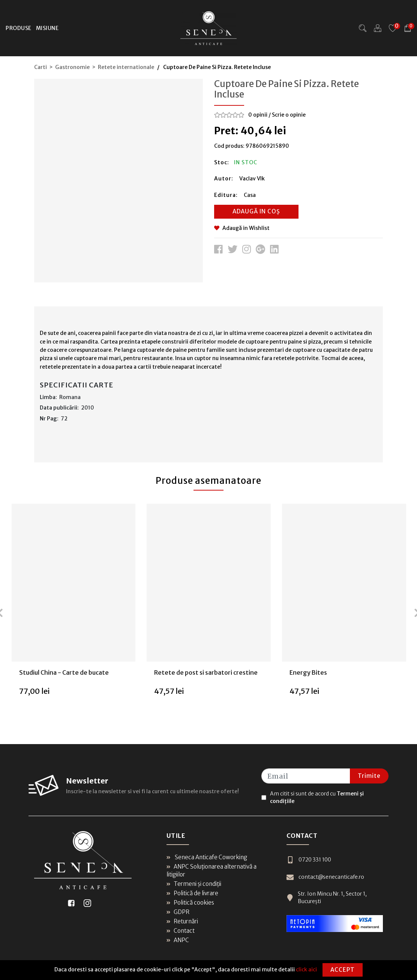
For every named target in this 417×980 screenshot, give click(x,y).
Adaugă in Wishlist (242, 228)
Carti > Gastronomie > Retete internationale (94, 67)
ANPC (178, 940)
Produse (19, 28)
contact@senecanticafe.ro (325, 877)
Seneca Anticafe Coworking (207, 857)
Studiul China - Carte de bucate (64, 672)
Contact (181, 931)
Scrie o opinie (289, 115)
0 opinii (258, 115)
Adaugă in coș (256, 211)
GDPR (178, 912)
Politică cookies (190, 903)
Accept (343, 970)
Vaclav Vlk (252, 179)
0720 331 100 (309, 860)
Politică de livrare (192, 893)
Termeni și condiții (194, 884)
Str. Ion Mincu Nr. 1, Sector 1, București (327, 897)
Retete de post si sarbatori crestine (206, 672)
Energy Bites (308, 672)
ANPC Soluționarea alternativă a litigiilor (211, 870)
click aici (306, 969)
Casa (250, 195)
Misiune (47, 28)
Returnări (182, 921)
